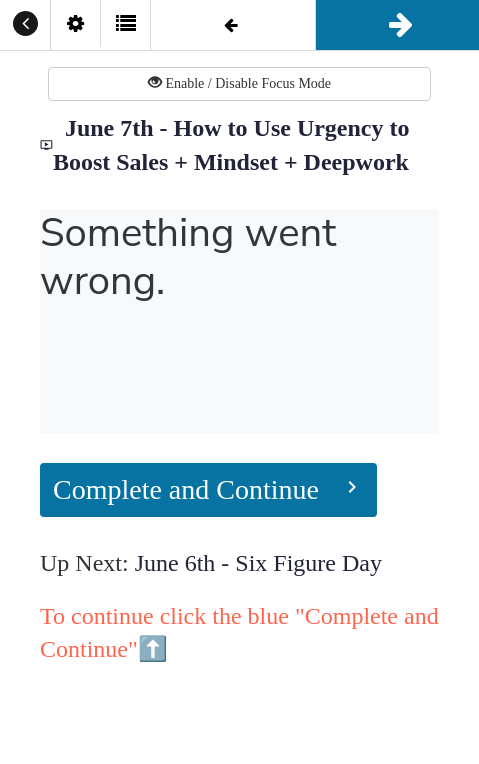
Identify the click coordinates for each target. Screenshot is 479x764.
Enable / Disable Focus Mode (239, 83)
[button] (25, 25)
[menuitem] (75, 25)
